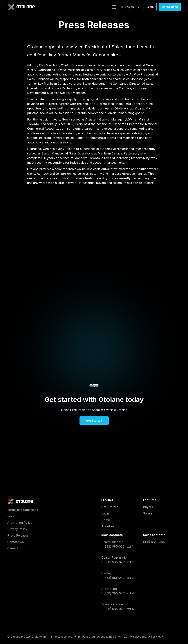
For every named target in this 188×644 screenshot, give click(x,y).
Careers (13, 548)
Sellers (148, 513)
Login (105, 513)
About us (108, 526)
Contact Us (16, 542)
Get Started (110, 507)
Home (106, 520)
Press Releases (18, 535)
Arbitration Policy (20, 523)
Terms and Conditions (23, 510)
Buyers (148, 507)
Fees (11, 516)
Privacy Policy (17, 529)
